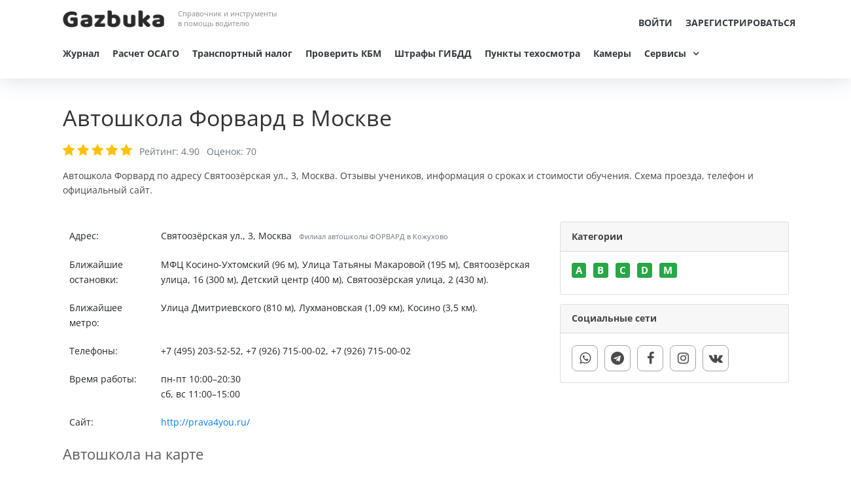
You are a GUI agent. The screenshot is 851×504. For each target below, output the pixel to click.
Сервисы (665, 53)
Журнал (81, 53)
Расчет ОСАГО (146, 53)
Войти (655, 23)
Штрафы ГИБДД (433, 53)
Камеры (612, 53)
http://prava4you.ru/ (205, 422)
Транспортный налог (242, 53)
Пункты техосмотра (532, 53)
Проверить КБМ (343, 53)
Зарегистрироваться (740, 23)
